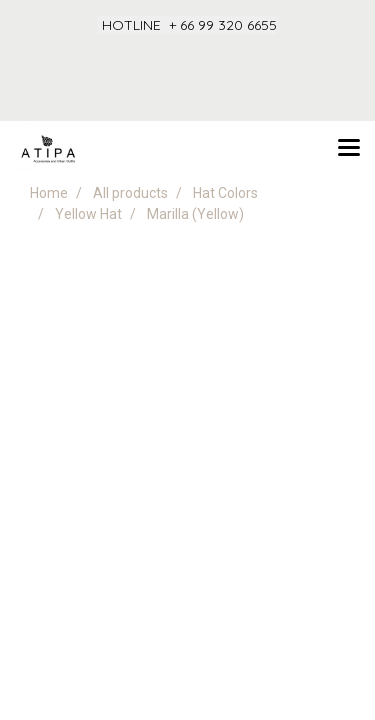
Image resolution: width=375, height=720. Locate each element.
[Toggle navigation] (349, 149)
